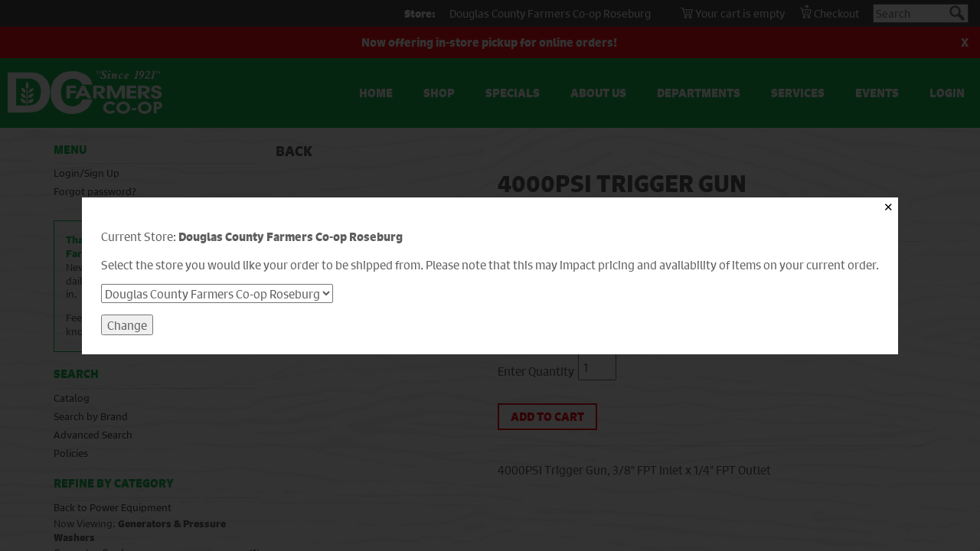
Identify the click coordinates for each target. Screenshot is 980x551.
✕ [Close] (889, 207)
